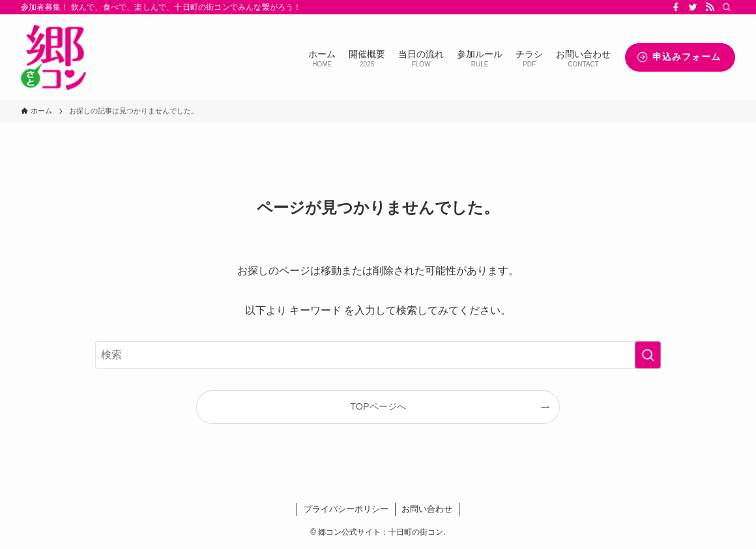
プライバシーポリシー (346, 509)
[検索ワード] (378, 355)
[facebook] (676, 7)
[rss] (710, 7)
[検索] (727, 7)
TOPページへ (378, 406)
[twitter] (693, 7)
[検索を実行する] (648, 355)
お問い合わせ (427, 509)
